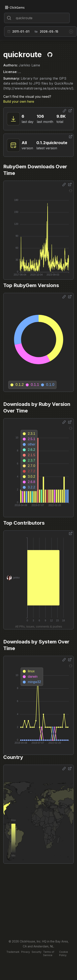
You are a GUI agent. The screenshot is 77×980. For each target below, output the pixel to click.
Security (37, 952)
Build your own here (19, 101)
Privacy (26, 952)
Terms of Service (49, 953)
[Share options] (64, 111)
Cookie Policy (64, 953)
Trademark (13, 952)
